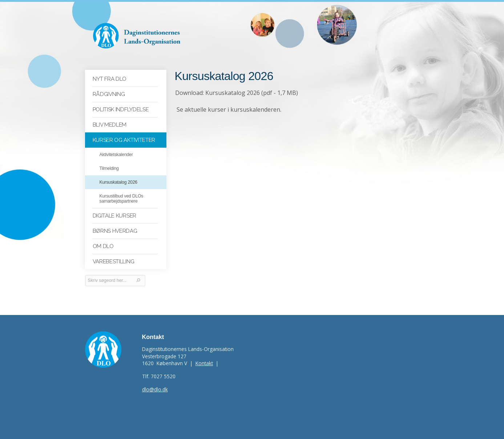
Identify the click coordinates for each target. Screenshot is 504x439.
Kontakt (204, 363)
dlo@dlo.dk (155, 389)
